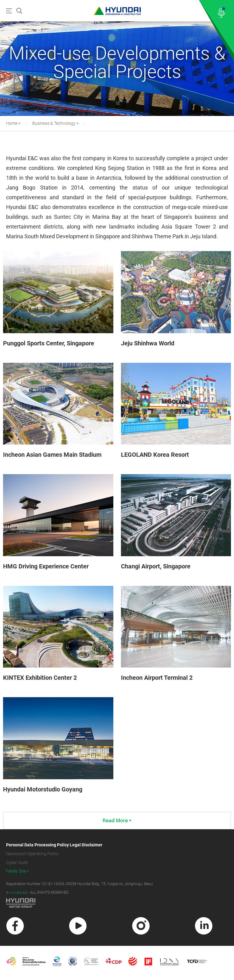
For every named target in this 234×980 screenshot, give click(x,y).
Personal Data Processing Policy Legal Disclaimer (54, 845)
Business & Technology (54, 123)
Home (12, 123)
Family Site (16, 871)
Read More (117, 821)
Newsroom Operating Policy (32, 854)
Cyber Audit (17, 863)
